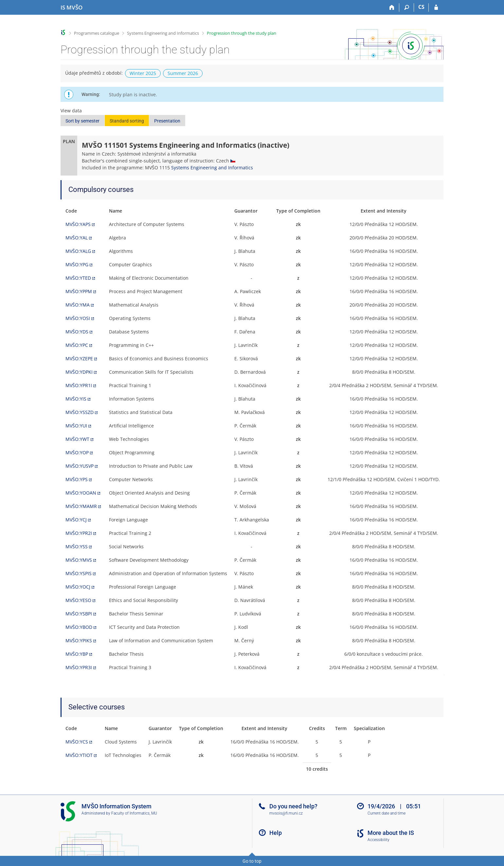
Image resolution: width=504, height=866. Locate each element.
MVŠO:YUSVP (80, 466)
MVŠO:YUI (76, 426)
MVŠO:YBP (77, 654)
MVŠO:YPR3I (79, 667)
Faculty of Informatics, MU (134, 813)
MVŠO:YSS (77, 546)
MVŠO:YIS (76, 399)
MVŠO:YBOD (79, 627)
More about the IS (391, 833)
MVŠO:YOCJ (78, 587)
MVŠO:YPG (77, 264)
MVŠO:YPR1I (79, 385)
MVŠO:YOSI (78, 318)
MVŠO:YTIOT (79, 755)
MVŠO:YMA (78, 305)
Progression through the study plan (242, 33)
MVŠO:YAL (77, 238)
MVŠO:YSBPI (79, 614)
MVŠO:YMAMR (81, 506)
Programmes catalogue (97, 33)
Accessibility (378, 840)
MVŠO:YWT (77, 439)
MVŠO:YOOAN (81, 493)
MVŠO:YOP (77, 452)
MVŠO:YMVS (79, 560)
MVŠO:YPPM (79, 291)
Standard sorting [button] (127, 121)
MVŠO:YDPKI (79, 372)
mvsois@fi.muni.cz (286, 813)
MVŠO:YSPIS (79, 573)
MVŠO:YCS (77, 742)
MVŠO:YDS (77, 332)
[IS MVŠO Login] (436, 8)
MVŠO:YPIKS (79, 640)
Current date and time (387, 813)
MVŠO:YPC (77, 345)
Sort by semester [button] (82, 121)
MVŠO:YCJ (76, 520)
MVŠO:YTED (78, 278)
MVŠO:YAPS (78, 224)
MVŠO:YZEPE (79, 358)
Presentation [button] (167, 121)
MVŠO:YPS (77, 479)
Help (276, 833)
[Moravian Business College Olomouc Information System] (72, 8)
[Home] (392, 8)
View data (71, 111)
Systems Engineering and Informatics (163, 33)
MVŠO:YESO (78, 600)
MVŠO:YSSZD (80, 412)
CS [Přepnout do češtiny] (421, 7)
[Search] (407, 8)
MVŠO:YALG (78, 251)
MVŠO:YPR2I (79, 533)
